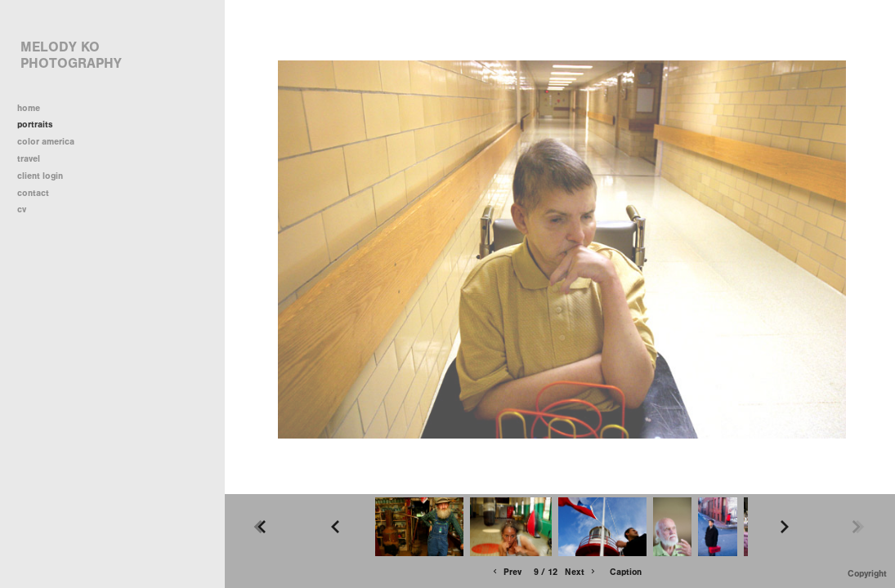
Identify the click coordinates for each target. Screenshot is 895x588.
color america (51, 142)
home (29, 108)
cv (22, 209)
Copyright (867, 574)
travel (34, 159)
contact (33, 193)
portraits (35, 125)
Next (581, 572)
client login (40, 176)
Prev (506, 572)
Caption (626, 572)
